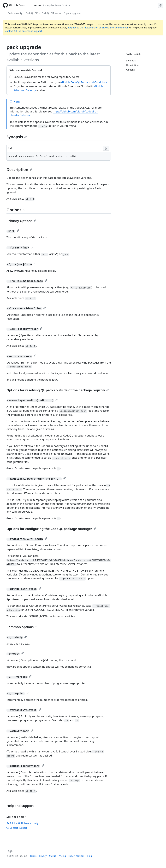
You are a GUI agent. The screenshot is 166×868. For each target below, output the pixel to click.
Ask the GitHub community (22, 823)
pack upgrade (73, 13)
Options (16, 210)
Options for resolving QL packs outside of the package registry (58, 390)
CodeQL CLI (32, 13)
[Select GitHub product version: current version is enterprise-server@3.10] (52, 5)
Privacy (43, 856)
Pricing (62, 856)
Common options (22, 627)
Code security (15, 13)
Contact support (17, 828)
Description (19, 169)
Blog (89, 856)
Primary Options (21, 221)
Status (53, 856)
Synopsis (17, 137)
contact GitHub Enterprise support (24, 31)
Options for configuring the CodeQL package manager (51, 529)
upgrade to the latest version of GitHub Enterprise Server (98, 28)
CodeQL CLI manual (52, 13)
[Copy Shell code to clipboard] (106, 148)
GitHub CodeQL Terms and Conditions (84, 82)
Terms (33, 856)
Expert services (76, 856)
